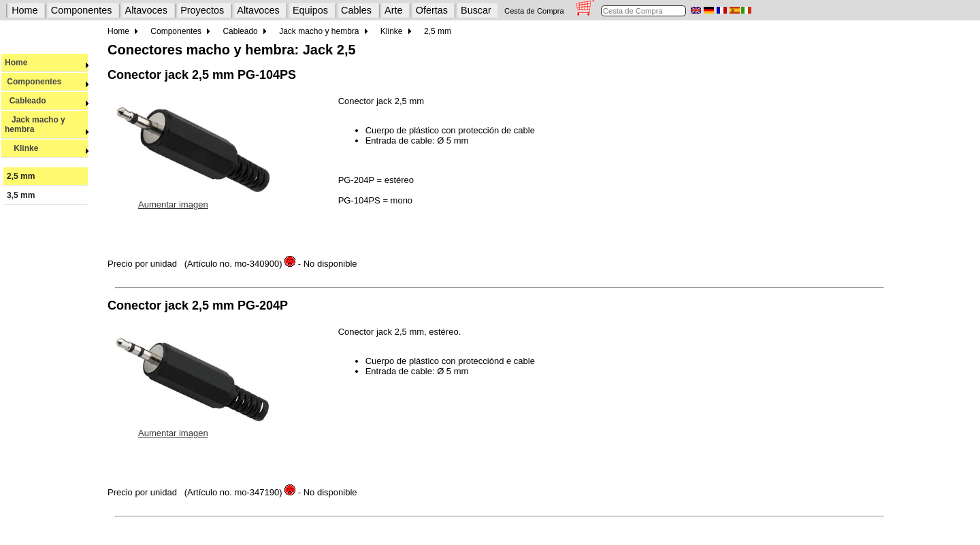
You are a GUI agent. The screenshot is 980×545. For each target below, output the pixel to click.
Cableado (47, 101)
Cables (356, 10)
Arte (393, 10)
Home (24, 10)
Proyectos (202, 10)
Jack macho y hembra (47, 125)
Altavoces (146, 10)
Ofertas (432, 10)
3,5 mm (21, 195)
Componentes (82, 10)
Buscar (476, 10)
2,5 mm (21, 176)
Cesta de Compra (534, 11)
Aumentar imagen (173, 204)
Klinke (47, 148)
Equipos (310, 10)
